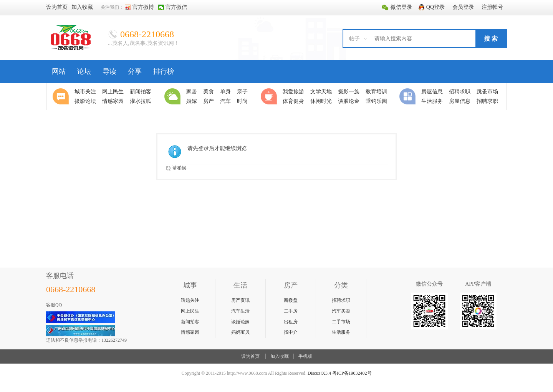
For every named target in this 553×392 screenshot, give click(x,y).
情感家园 (190, 332)
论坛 (84, 71)
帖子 (354, 39)
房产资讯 (240, 300)
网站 (59, 71)
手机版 (305, 356)
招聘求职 (341, 300)
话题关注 (190, 300)
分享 (135, 71)
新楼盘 (291, 300)
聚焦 (62, 96)
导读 (109, 71)
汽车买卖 (341, 311)
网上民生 (190, 311)
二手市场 (341, 322)
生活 (174, 96)
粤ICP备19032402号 (352, 373)
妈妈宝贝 (240, 332)
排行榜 (164, 71)
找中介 (291, 332)
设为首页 (250, 356)
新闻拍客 (190, 322)
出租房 (291, 322)
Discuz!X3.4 (319, 373)
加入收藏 (280, 356)
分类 (409, 96)
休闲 (270, 96)
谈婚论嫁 (240, 322)
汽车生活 (240, 311)
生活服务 (341, 332)
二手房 (291, 311)
